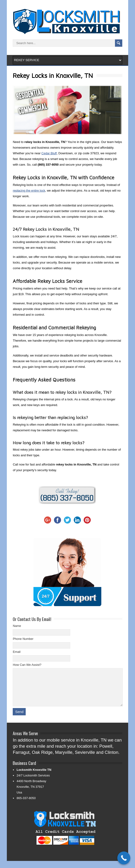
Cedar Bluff (49, 153)
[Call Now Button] (124, 858)
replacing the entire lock (29, 191)
